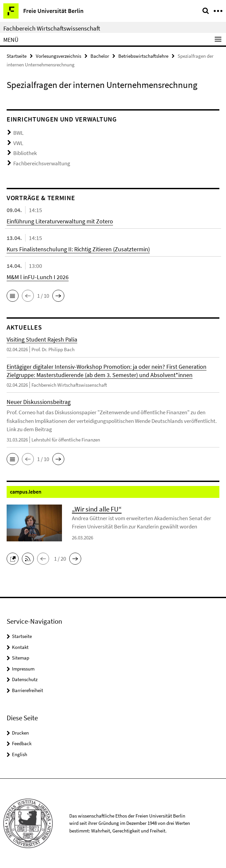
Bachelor (100, 56)
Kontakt (20, 647)
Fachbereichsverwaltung (42, 163)
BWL (18, 133)
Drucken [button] (20, 733)
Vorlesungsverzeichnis (58, 56)
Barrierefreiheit (28, 690)
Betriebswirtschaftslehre (143, 56)
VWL (18, 143)
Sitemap (21, 658)
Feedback (22, 743)
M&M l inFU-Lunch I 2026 (38, 277)
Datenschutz (25, 679)
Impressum (23, 669)
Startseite (17, 56)
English (20, 754)
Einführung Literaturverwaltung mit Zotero (60, 221)
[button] (13, 296)
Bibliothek (25, 153)
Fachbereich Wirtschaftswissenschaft (52, 28)
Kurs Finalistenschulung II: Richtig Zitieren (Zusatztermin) (78, 249)
